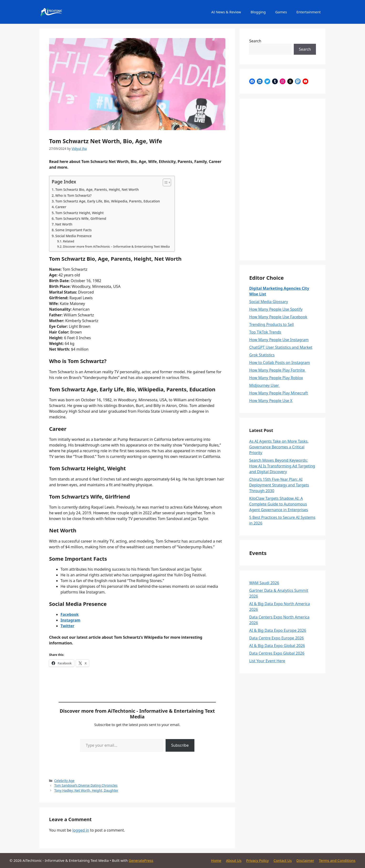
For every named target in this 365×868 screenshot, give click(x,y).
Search (255, 41)
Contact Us (283, 860)
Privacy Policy (257, 860)
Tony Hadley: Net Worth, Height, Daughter (86, 790)
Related (68, 241)
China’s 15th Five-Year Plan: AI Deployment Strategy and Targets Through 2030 (279, 485)
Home (216, 860)
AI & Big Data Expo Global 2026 (277, 646)
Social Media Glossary (269, 302)
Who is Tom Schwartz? (73, 195)
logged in (81, 830)
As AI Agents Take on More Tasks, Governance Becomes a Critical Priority (279, 447)
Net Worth (64, 224)
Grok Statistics (262, 355)
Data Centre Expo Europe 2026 (276, 638)
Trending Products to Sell (272, 324)
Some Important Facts (74, 230)
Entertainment (309, 12)
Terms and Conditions (337, 860)
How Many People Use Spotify (276, 309)
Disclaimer (305, 860)
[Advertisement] (283, 179)
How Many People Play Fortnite (278, 370)
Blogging (258, 12)
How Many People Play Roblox (276, 378)
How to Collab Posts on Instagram (280, 363)
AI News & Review (226, 12)
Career (61, 207)
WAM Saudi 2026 (264, 583)
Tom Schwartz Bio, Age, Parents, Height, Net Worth (97, 189)
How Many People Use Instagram (279, 340)
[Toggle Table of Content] (165, 182)
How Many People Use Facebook (278, 317)
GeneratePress (141, 860)
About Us (234, 860)
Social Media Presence (74, 236)
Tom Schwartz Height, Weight (79, 213)
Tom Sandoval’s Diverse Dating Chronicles (86, 785)
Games (281, 12)
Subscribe (180, 745)
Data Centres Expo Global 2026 (277, 653)
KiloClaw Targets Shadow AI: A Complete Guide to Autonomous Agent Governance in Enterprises (279, 504)
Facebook (70, 614)
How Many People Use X (271, 401)
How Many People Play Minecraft (279, 393)
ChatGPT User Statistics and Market (281, 347)
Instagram (70, 620)
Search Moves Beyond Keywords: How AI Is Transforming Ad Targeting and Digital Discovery (282, 466)
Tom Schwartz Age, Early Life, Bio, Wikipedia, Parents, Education (108, 201)
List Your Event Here (267, 661)
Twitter (67, 626)
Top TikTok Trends (265, 332)
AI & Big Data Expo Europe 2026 (278, 630)
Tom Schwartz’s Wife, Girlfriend (81, 218)
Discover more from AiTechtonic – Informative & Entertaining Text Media (116, 246)
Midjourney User (265, 385)
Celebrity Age (64, 781)
